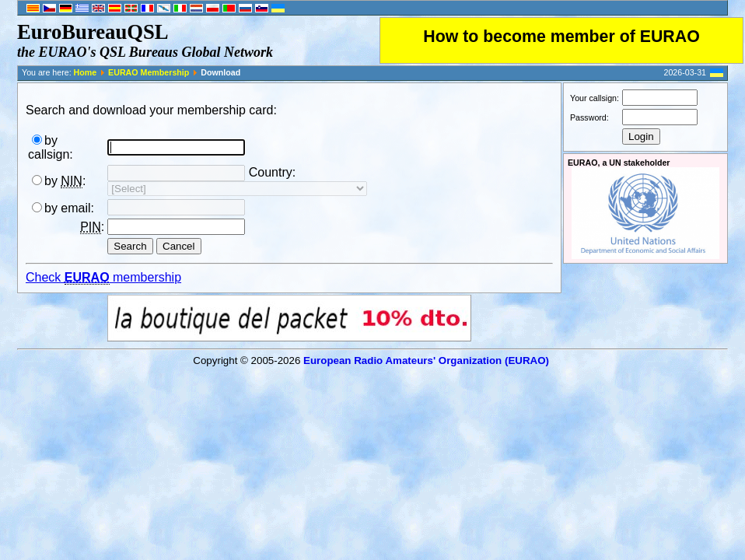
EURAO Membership (149, 72)
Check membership (103, 278)
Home (86, 72)
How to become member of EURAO (561, 37)
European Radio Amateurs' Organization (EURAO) (426, 360)
